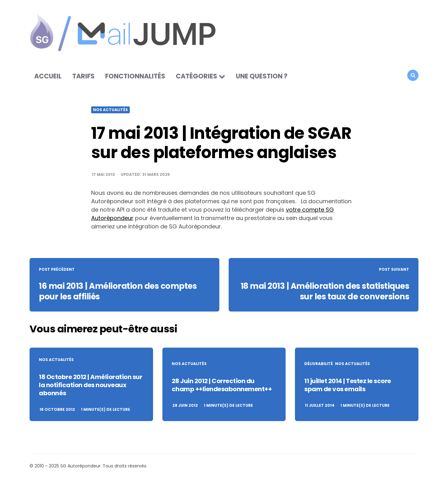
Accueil (48, 76)
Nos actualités (110, 110)
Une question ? (262, 76)
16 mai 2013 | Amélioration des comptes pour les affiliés (118, 291)
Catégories (196, 76)
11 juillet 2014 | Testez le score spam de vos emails (348, 385)
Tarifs (83, 76)
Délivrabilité (319, 364)
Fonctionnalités (135, 76)
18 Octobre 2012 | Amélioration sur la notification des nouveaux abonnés (91, 385)
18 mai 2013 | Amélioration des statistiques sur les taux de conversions (325, 291)
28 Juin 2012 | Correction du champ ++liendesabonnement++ (222, 385)
